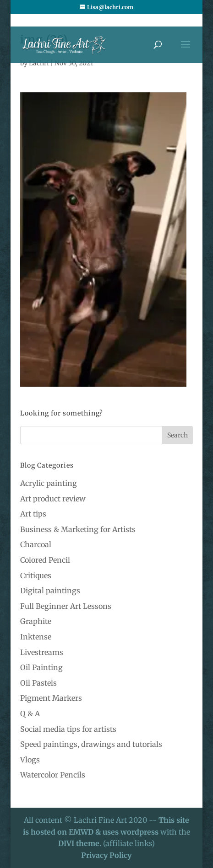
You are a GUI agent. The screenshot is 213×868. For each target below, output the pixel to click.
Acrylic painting (49, 483)
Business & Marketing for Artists (78, 529)
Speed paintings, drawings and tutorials (91, 744)
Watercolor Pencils (53, 775)
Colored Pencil (45, 560)
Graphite (36, 621)
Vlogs (30, 760)
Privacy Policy (106, 855)
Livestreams (42, 652)
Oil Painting (41, 667)
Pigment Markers (51, 698)
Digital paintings (50, 591)
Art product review (53, 499)
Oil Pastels (38, 683)
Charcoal (36, 544)
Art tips (33, 514)
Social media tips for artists (68, 729)
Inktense (36, 637)
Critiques (36, 575)
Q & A (30, 714)
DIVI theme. (81, 843)
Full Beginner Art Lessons (66, 606)
